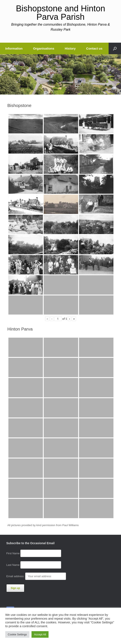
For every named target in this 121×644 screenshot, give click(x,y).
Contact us (94, 48)
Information (14, 48)
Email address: (36, 576)
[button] (115, 48)
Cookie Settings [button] (17, 634)
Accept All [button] (40, 634)
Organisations (44, 48)
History (70, 48)
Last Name (13, 565)
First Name (13, 553)
